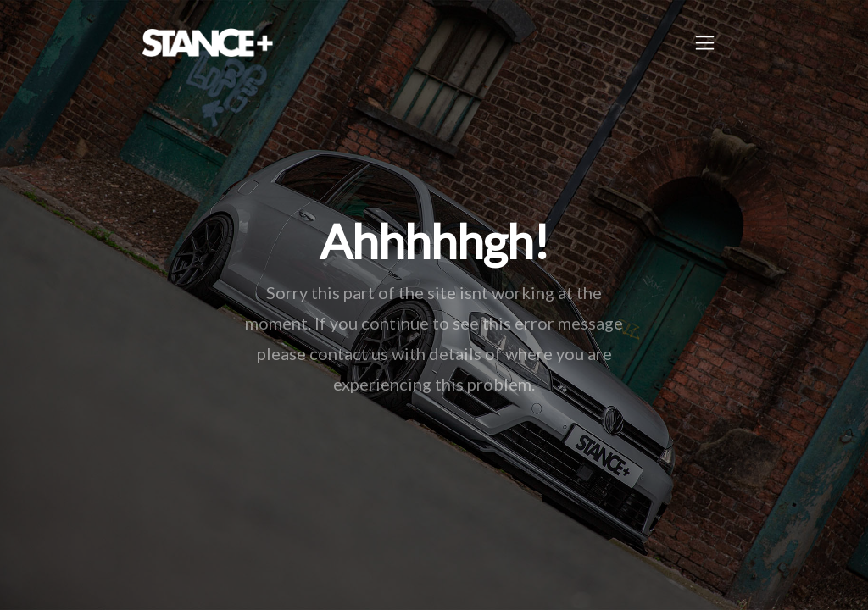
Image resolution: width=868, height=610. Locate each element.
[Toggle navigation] (705, 43)
